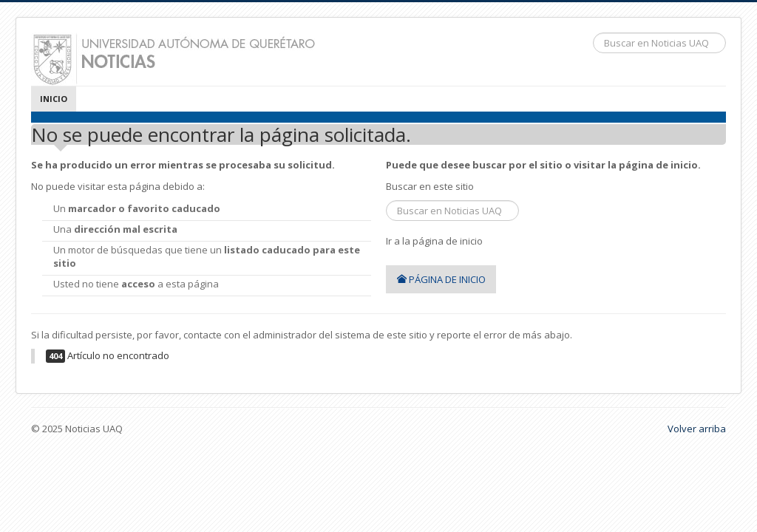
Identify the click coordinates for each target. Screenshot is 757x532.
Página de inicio (441, 279)
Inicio (54, 99)
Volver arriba (697, 429)
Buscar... (593, 33)
